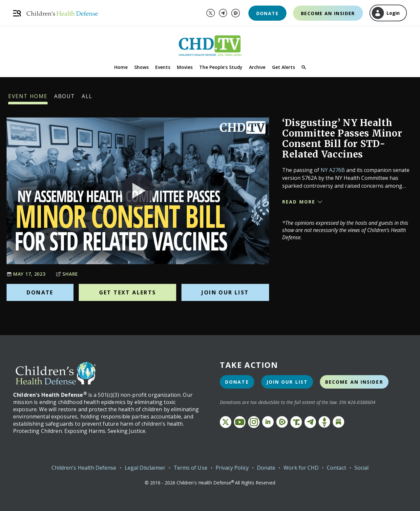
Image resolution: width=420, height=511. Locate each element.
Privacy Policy (232, 468)
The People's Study (221, 67)
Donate (267, 13)
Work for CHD (301, 468)
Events (163, 67)
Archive (257, 67)
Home (121, 67)
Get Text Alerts (128, 292)
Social (361, 468)
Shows (141, 67)
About (65, 98)
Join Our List (225, 292)
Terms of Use (190, 468)
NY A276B (333, 170)
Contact (336, 468)
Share (67, 274)
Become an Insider (328, 13)
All (87, 98)
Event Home (28, 98)
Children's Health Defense (84, 468)
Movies (185, 67)
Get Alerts (283, 67)
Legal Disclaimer (145, 468)
